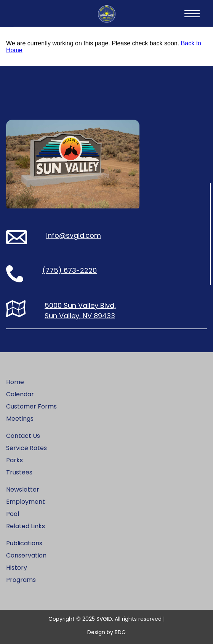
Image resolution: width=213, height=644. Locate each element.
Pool (13, 514)
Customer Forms (31, 406)
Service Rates (26, 448)
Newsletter (23, 489)
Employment (26, 502)
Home (15, 382)
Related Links (26, 526)
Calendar (20, 394)
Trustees (19, 472)
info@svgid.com (74, 235)
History (17, 568)
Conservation (26, 555)
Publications (24, 543)
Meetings (20, 419)
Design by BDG (106, 632)
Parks (14, 460)
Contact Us (23, 436)
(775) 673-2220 (70, 270)
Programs (21, 580)
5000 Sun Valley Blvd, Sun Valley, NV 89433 (80, 311)
